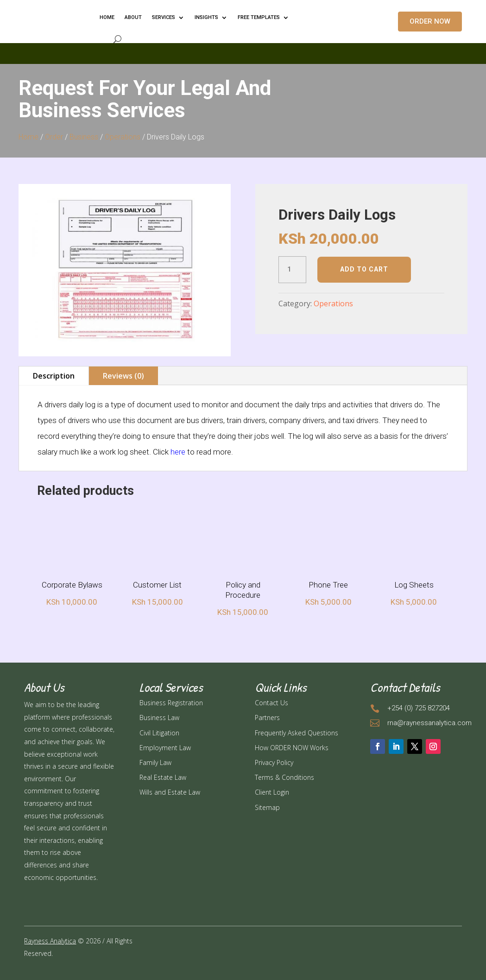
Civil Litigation (159, 733)
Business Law (159, 718)
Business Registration (171, 703)
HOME (107, 17)
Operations (123, 137)
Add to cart (364, 269)
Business (84, 137)
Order (54, 137)
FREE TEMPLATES (259, 17)
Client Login (272, 792)
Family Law (155, 762)
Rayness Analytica (50, 941)
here (178, 452)
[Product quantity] (292, 270)
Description (54, 376)
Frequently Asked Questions (297, 733)
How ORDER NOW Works (292, 748)
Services (164, 17)
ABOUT (133, 17)
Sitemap (267, 807)
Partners (267, 718)
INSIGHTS (206, 17)
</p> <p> (243, 52)
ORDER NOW (430, 21)
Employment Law (165, 748)
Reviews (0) (123, 376)
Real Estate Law (163, 777)
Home (28, 137)
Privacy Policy (274, 762)
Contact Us (271, 703)
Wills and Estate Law (170, 792)
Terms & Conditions (284, 777)
